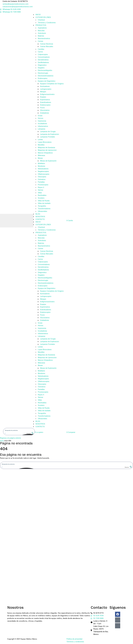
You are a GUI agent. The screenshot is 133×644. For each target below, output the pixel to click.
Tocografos (42, 206)
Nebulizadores (43, 169)
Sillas (40, 193)
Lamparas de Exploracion (50, 134)
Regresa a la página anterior (10, 438)
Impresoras (42, 121)
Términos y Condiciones (47, 23)
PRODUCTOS (41, 25)
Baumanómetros (44, 38)
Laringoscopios (46, 89)
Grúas (40, 116)
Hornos (41, 118)
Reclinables (42, 195)
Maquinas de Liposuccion (47, 150)
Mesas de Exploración (48, 161)
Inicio (2, 441)
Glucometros (45, 110)
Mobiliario (41, 163)
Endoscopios (43, 78)
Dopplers (41, 68)
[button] (39, 432)
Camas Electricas (47, 44)
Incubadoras (42, 124)
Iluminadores (45, 86)
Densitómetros (43, 60)
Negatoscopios (43, 171)
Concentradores (44, 57)
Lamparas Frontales (47, 137)
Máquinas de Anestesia (46, 148)
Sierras (40, 190)
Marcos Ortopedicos (45, 153)
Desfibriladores (43, 62)
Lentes (40, 140)
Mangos (43, 92)
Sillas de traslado (44, 203)
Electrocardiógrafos (45, 70)
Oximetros (42, 179)
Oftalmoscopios (44, 174)
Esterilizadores (46, 102)
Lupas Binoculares (45, 142)
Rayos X (41, 187)
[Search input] (19, 430)
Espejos (43, 97)
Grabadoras (45, 113)
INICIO (38, 15)
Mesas (40, 158)
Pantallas (41, 182)
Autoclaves (42, 33)
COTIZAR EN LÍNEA (43, 17)
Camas (40, 41)
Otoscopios (42, 177)
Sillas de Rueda (44, 201)
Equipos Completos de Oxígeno (52, 84)
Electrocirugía (43, 73)
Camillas (41, 49)
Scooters (41, 198)
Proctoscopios (43, 185)
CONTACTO (40, 219)
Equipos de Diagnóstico (47, 81)
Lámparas (42, 129)
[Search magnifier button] (30, 433)
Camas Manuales (47, 46)
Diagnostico (42, 65)
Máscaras (41, 155)
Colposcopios (43, 54)
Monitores (41, 166)
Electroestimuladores (46, 76)
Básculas (41, 31)
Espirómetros (45, 100)
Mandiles (41, 145)
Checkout (41, 20)
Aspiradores (42, 28)
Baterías (41, 36)
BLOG (38, 214)
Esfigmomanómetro (47, 94)
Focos (42, 108)
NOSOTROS (40, 217)
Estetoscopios (45, 105)
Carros (40, 52)
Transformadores (44, 209)
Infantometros (43, 126)
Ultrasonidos (42, 211)
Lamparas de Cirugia (48, 132)
